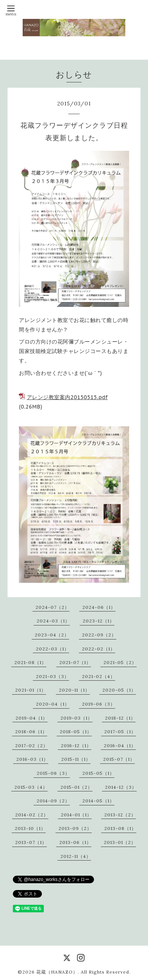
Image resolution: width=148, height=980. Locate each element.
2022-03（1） (52, 649)
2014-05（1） (98, 801)
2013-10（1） (30, 828)
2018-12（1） (120, 718)
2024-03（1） (53, 621)
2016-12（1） (76, 745)
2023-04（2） (52, 635)
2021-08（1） (30, 662)
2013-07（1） (31, 842)
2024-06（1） (99, 607)
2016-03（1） (32, 759)
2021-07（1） (75, 662)
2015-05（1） (98, 773)
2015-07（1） (119, 759)
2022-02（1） (99, 649)
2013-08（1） (120, 828)
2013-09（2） (75, 828)
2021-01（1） (31, 690)
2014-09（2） (53, 801)
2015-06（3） (53, 773)
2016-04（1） (120, 745)
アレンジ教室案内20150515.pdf (67, 397)
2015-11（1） (76, 759)
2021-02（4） (99, 676)
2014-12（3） (121, 787)
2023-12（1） (99, 621)
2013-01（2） (120, 842)
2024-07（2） (52, 607)
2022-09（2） (99, 635)
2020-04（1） (53, 704)
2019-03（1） (76, 718)
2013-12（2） (120, 815)
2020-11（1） (74, 690)
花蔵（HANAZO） (57, 972)
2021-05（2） (120, 662)
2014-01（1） (76, 815)
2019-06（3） (99, 704)
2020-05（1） (119, 690)
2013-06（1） (75, 842)
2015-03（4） (31, 787)
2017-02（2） (32, 745)
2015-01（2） (76, 787)
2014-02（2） (32, 815)
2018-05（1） (76, 732)
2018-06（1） (31, 732)
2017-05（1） (120, 732)
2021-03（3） (52, 676)
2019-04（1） (32, 718)
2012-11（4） (76, 856)
